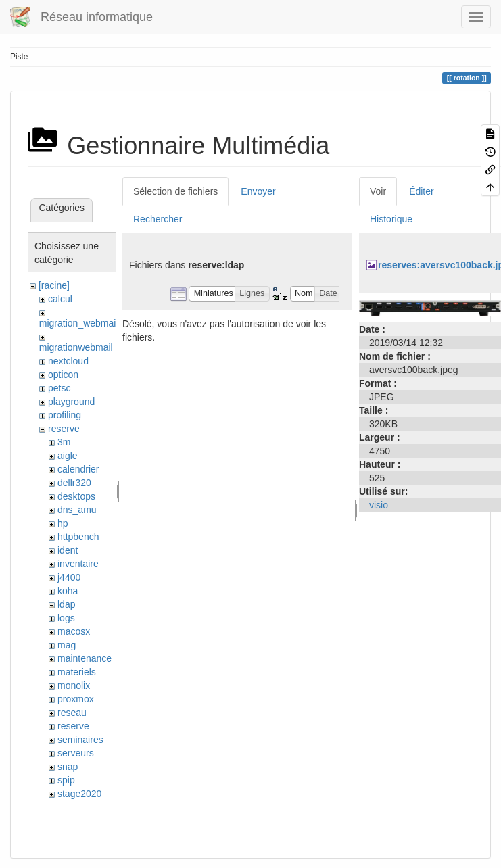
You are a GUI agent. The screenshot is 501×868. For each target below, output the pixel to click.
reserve (64, 429)
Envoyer (258, 191)
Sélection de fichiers (175, 191)
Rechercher (158, 219)
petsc (59, 388)
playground (71, 402)
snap (68, 767)
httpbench (78, 537)
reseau (72, 713)
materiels (77, 672)
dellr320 (74, 483)
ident (68, 550)
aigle (68, 456)
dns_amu (77, 510)
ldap (66, 604)
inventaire (78, 564)
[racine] (54, 285)
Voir (378, 191)
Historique (391, 219)
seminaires (80, 740)
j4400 (69, 577)
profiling (65, 415)
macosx (74, 631)
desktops (76, 496)
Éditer (422, 191)
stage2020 (79, 794)
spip (66, 780)
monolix (74, 685)
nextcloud (68, 361)
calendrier (78, 469)
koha (68, 591)
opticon (63, 375)
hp (63, 523)
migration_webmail (79, 323)
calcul (60, 299)
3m (64, 442)
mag (67, 645)
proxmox (76, 699)
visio (379, 505)
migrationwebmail (76, 347)
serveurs (76, 753)
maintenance (85, 658)
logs (66, 618)
